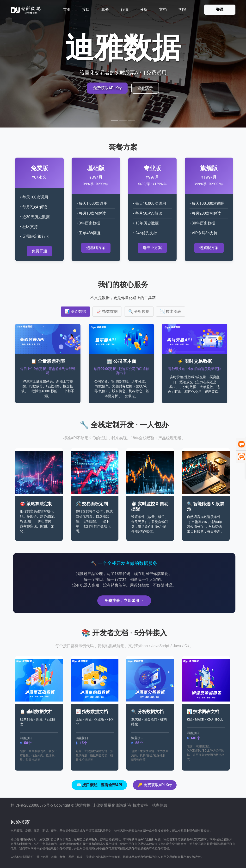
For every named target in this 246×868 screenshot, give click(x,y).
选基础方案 (96, 248)
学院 (182, 10)
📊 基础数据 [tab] (75, 311)
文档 (163, 10)
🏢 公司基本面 (121, 361)
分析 (144, 10)
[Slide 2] (123, 121)
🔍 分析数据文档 (147, 712)
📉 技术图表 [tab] (171, 311)
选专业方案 (152, 248)
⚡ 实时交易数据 (195, 361)
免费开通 (39, 251)
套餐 (105, 10)
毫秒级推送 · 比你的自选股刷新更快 (195, 369)
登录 (220, 10)
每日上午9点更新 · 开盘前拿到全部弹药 (48, 371)
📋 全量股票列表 (48, 361)
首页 (67, 10)
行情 (124, 10)
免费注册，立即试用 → (124, 601)
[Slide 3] (132, 121)
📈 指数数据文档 (92, 712)
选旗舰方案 (209, 248)
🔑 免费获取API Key (155, 785)
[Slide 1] (114, 121)
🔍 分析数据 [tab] (139, 311)
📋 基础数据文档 (36, 712)
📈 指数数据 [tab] (107, 311)
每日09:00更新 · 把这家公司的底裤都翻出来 (121, 371)
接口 (86, 10)
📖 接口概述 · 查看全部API (99, 785)
